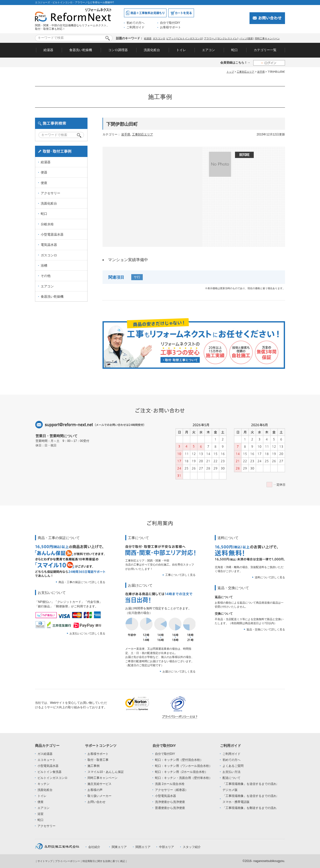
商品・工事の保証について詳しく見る (82, 582)
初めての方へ (135, 23)
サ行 (137, 277)
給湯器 (148, 38)
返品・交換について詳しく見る (266, 629)
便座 (44, 183)
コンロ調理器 (118, 50)
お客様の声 (95, 790)
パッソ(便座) (247, 38)
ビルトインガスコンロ (52, 778)
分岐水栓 (47, 224)
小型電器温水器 (52, 234)
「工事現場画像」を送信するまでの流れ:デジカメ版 (250, 787)
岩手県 (261, 72)
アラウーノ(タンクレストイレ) (221, 38)
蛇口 (234, 50)
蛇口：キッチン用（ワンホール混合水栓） (183, 766)
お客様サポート (170, 27)
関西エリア (143, 847)
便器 (44, 172)
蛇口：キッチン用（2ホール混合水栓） (181, 772)
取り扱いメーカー (99, 796)
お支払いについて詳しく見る (87, 633)
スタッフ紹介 (192, 847)
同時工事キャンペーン (267, 38)
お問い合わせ (96, 802)
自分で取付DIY (170, 23)
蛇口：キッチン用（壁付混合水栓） (179, 760)
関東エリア (119, 847)
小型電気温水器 (48, 766)
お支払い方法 (231, 772)
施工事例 (93, 766)
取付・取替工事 (98, 760)
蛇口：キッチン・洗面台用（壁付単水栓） (183, 778)
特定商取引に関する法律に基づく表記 (104, 861)
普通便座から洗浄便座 (170, 808)
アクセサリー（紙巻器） (171, 790)
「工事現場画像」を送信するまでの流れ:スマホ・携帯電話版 (250, 799)
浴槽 (44, 266)
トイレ (181, 50)
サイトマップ (45, 861)
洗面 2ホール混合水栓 (170, 784)
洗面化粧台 (152, 50)
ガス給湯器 (45, 754)
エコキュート (46, 760)
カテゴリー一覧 (265, 50)
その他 (46, 276)
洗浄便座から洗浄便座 (170, 802)
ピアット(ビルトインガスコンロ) (185, 38)
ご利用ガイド (135, 27)
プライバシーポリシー (67, 861)
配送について (231, 778)
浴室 (40, 814)
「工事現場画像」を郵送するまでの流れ (249, 808)
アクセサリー (50, 193)
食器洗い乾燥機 (81, 50)
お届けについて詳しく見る (179, 671)
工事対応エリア (245, 72)
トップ (230, 72)
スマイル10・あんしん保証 (106, 772)
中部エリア (166, 847)
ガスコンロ (159, 38)
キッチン (43, 784)
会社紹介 (94, 847)
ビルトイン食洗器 (49, 772)
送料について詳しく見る (270, 577)
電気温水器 (49, 245)
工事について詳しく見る (180, 575)
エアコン (208, 50)
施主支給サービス (99, 784)
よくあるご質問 (233, 766)
